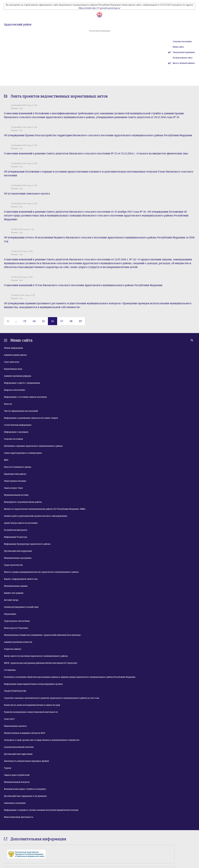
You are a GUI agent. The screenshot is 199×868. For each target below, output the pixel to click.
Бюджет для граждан (14, 593)
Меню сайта (178, 47)
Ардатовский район (18, 25)
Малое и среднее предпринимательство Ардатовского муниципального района (41, 572)
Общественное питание (15, 481)
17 (62, 321)
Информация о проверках (16, 432)
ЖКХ (6, 460)
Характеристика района (15, 474)
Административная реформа (18, 376)
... (16, 321)
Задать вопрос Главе (13, 488)
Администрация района (15, 355)
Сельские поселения (182, 42)
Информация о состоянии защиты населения (25, 397)
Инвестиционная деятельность (19, 817)
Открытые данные (13, 649)
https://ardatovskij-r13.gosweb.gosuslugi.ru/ (99, 8)
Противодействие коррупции (18, 551)
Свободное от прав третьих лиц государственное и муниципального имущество (42, 740)
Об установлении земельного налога (27, 194)
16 (53, 321)
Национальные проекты (15, 726)
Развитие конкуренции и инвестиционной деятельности (31, 712)
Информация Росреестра (16, 537)
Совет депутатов (12, 362)
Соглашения (10, 670)
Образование (10, 614)
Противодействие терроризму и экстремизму (25, 796)
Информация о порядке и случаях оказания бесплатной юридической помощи (41, 810)
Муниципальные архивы (16, 586)
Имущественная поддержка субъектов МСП (25, 733)
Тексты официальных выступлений (21, 411)
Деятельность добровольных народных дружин (27, 761)
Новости (8, 404)
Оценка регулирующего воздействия (21, 607)
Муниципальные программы (18, 558)
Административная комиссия (18, 642)
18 (71, 321)
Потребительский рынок (16, 530)
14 (34, 321)
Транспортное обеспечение (17, 621)
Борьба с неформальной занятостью (21, 579)
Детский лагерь (11, 600)
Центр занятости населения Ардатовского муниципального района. (36, 656)
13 (25, 321)
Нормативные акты (13, 369)
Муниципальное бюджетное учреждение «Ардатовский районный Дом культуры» (43, 635)
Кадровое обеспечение (15, 390)
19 (80, 321)
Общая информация (13, 348)
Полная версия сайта (183, 58)
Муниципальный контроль (17, 782)
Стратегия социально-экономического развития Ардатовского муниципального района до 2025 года (52, 698)
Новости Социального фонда (18, 467)
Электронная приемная (184, 52)
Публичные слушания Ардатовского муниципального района (33, 446)
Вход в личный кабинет (184, 63)
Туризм (8, 768)
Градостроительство (13, 565)
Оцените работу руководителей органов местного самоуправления (36, 516)
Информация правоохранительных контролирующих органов (33, 684)
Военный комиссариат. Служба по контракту (25, 789)
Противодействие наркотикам (18, 754)
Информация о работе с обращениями (22, 383)
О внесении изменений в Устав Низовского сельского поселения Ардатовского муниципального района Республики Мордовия (83, 285)
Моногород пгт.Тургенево (16, 628)
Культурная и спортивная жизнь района (23, 502)
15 (43, 321)
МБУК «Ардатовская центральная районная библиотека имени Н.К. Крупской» (41, 663)
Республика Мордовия (100, 31)
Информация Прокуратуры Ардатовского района (27, 544)
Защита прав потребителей (17, 775)
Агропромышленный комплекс (19, 747)
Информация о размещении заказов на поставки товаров (31, 418)
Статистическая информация (18, 425)
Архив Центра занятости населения (21, 523)
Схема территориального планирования (23, 453)
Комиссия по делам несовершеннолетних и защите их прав (32, 705)
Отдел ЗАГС (9, 719)
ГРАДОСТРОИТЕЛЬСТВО (15, 691)
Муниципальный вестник (16, 495)
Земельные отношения (15, 803)
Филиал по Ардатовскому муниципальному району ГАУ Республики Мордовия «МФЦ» (45, 509)
